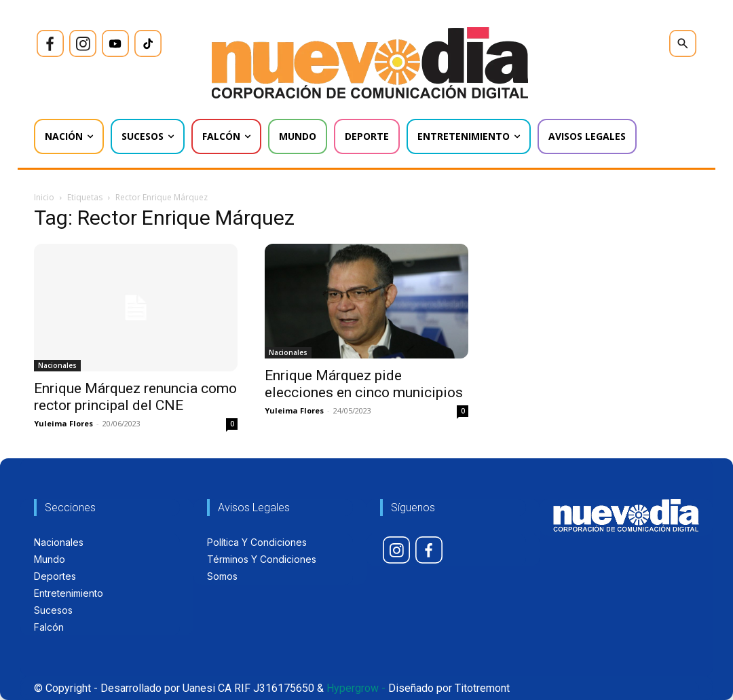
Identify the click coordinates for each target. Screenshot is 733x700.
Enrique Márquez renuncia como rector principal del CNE (135, 397)
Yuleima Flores (63, 423)
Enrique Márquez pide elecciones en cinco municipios (364, 384)
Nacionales (57, 365)
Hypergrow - (356, 688)
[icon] (50, 43)
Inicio (44, 197)
